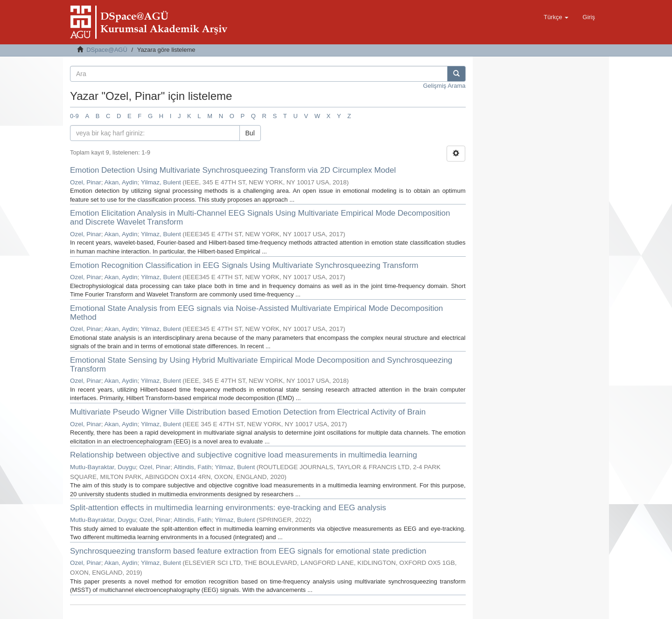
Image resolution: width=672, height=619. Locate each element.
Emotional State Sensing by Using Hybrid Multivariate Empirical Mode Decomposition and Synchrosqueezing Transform (261, 365)
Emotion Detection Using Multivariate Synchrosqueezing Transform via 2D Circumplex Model (233, 170)
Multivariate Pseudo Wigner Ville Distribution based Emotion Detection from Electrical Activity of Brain (248, 412)
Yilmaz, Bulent (161, 182)
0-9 (74, 116)
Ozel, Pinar (86, 182)
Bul (250, 133)
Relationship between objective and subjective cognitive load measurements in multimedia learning (244, 455)
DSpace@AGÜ (107, 50)
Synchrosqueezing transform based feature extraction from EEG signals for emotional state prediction (248, 551)
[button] (556, 17)
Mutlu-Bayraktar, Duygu (103, 467)
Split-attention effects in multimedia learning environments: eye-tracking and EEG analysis (228, 508)
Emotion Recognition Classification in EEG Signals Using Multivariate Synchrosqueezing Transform (244, 265)
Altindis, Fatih (192, 467)
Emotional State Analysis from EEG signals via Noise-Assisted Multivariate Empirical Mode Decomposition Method (256, 313)
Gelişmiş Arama (444, 86)
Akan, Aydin (121, 182)
